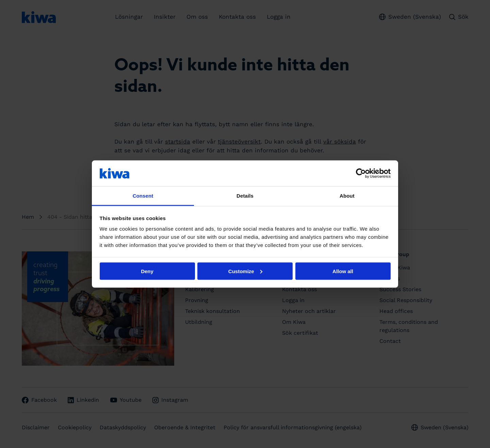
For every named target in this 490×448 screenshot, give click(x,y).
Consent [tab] (143, 196)
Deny (147, 271)
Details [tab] (245, 196)
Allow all (343, 271)
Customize (245, 271)
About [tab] (347, 196)
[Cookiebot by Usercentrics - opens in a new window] (361, 173)
